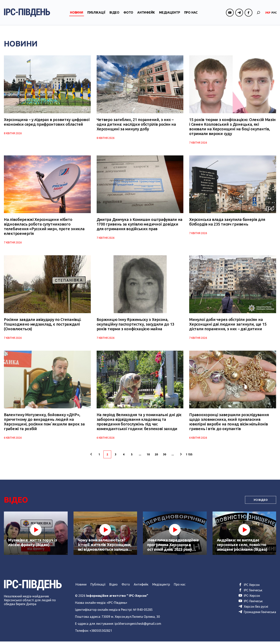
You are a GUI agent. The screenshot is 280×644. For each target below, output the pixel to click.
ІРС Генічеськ (250, 593)
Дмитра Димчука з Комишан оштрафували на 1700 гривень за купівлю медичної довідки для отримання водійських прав (140, 225)
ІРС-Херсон (249, 598)
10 (148, 457)
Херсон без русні (253, 609)
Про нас (191, 14)
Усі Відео (261, 502)
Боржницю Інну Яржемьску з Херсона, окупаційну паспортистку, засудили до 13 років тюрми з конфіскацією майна (135, 326)
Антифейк (146, 14)
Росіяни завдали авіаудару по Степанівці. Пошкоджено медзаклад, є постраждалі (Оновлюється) (43, 326)
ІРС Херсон (249, 587)
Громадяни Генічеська (257, 614)
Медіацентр (170, 14)
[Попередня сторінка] (91, 457)
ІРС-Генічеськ (251, 604)
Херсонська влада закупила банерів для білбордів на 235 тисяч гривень (227, 223)
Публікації (96, 14)
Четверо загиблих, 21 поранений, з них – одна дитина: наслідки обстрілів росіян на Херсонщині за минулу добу (136, 125)
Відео (114, 14)
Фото (128, 14)
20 (156, 457)
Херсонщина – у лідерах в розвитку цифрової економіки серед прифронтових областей (47, 122)
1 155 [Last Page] (189, 457)
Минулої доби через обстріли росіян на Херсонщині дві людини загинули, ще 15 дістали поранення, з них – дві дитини (228, 326)
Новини (77, 14)
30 (164, 457)
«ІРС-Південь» (117, 605)
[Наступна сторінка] (181, 457)
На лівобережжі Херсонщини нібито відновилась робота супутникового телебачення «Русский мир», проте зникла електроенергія (44, 228)
